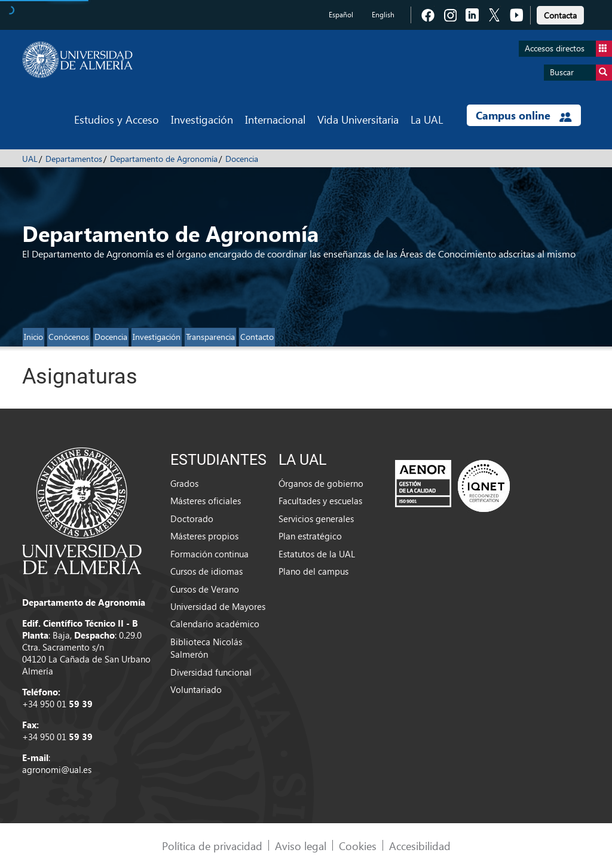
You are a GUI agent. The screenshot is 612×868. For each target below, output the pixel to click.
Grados (184, 483)
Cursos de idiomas (206, 571)
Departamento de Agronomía (164, 159)
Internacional (275, 119)
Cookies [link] (358, 846)
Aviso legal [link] (301, 846)
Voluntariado (196, 689)
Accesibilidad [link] (420, 846)
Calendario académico (215, 624)
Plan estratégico (310, 536)
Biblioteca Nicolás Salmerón (206, 648)
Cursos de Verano (205, 589)
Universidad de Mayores (218, 606)
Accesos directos (568, 49)
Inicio (33, 337)
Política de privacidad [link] (212, 846)
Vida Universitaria (358, 119)
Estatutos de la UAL (317, 554)
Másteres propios (204, 536)
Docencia (242, 159)
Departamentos (74, 159)
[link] (560, 13)
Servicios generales (316, 519)
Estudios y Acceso (117, 119)
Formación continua (209, 554)
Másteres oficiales (206, 501)
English (383, 15)
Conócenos (69, 337)
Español (341, 15)
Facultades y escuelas (320, 501)
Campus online (524, 115)
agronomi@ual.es (57, 769)
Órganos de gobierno (321, 483)
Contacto (257, 337)
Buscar (581, 73)
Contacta (560, 15)
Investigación (202, 119)
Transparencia (210, 337)
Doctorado (192, 519)
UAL (30, 159)
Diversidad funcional (211, 672)
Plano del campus (313, 571)
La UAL (427, 119)
